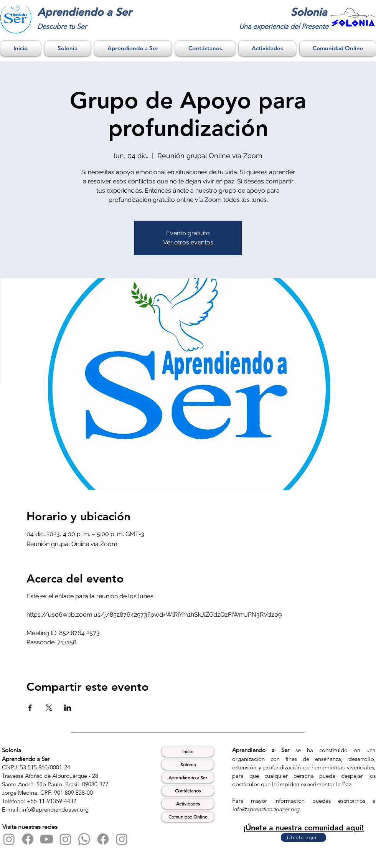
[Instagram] (9, 839)
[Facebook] (28, 839)
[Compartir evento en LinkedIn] (68, 708)
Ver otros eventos (188, 242)
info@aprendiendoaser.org (266, 809)
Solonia (188, 765)
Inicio (188, 752)
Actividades (188, 804)
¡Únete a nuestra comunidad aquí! (303, 828)
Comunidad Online (188, 817)
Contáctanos (188, 791)
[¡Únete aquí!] (303, 837)
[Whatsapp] (84, 839)
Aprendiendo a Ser (188, 778)
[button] (68, 48)
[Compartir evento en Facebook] (30, 708)
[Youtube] (47, 839)
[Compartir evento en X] (49, 708)
